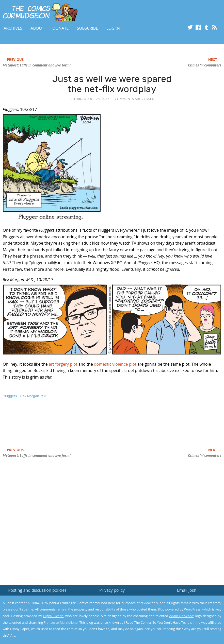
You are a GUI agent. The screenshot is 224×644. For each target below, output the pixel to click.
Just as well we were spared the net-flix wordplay (112, 84)
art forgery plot (63, 364)
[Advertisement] (95, 428)
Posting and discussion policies (37, 590)
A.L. (13, 635)
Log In (113, 28)
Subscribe (87, 28)
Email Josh (187, 590)
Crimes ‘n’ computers (205, 65)
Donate (60, 28)
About (37, 28)
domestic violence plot (115, 364)
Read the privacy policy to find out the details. (179, 612)
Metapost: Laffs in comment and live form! (37, 65)
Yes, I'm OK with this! (181, 625)
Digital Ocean (53, 616)
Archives (13, 28)
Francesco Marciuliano (61, 622)
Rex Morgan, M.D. (34, 396)
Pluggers (10, 396)
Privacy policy (112, 590)
